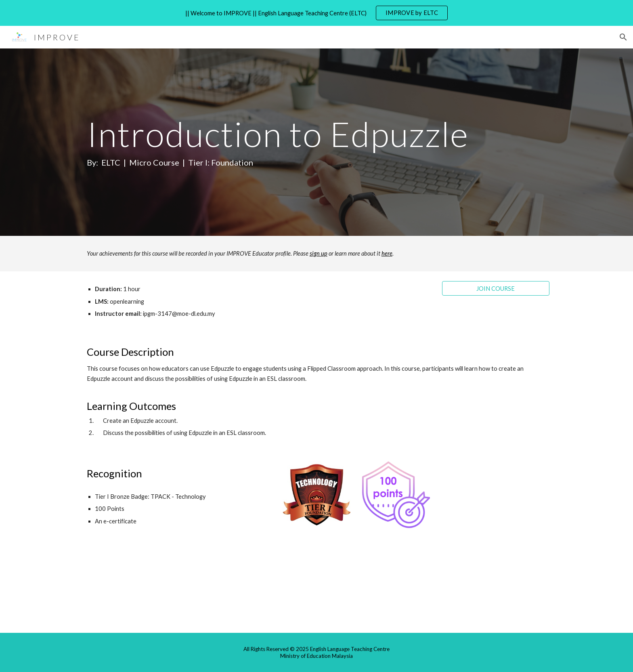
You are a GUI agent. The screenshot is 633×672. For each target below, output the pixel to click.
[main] (297, 142)
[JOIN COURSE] (496, 288)
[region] (316, 13)
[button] (623, 37)
